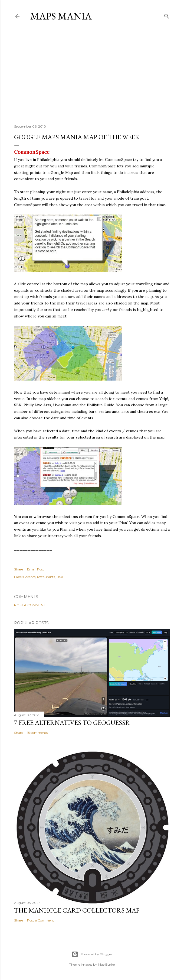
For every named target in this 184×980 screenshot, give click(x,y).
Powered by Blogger (92, 954)
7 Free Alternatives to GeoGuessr (72, 723)
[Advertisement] (92, 73)
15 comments (37, 733)
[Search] (167, 15)
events (30, 577)
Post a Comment (30, 605)
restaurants (46, 577)
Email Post (36, 569)
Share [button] (19, 569)
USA (60, 577)
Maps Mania (61, 16)
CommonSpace (32, 152)
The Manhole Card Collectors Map (77, 910)
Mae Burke (106, 964)
